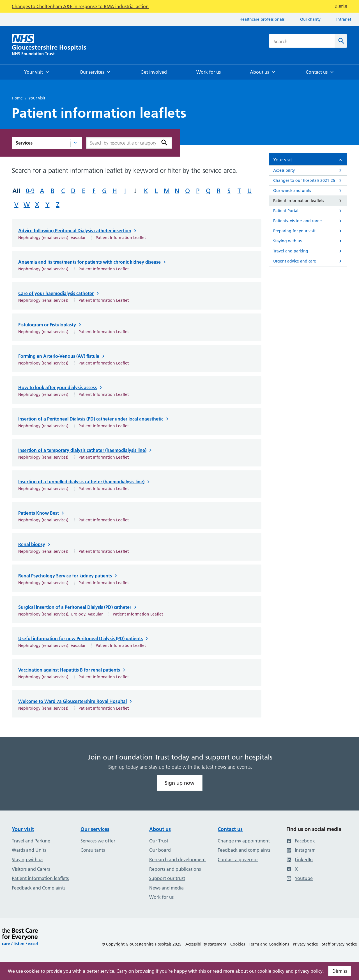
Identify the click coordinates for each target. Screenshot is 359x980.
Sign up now (180, 783)
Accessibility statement (206, 944)
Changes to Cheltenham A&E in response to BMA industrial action (80, 6)
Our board (160, 850)
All (16, 191)
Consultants (93, 850)
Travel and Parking (31, 841)
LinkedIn (300, 860)
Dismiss (340, 971)
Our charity (310, 19)
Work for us (161, 897)
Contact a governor (238, 860)
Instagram (301, 850)
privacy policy (309, 971)
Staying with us (27, 860)
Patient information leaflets (40, 878)
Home (17, 98)
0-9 (30, 191)
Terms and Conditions (269, 944)
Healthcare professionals (262, 19)
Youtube (300, 878)
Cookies (238, 944)
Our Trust (159, 841)
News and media (166, 888)
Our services (95, 829)
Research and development (178, 860)
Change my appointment (244, 841)
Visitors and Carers (31, 869)
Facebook (301, 841)
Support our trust (167, 878)
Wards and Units (29, 850)
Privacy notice (305, 944)
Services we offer (98, 841)
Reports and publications (175, 869)
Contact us (230, 829)
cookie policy (271, 971)
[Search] (341, 41)
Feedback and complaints (244, 850)
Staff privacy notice (340, 944)
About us (160, 829)
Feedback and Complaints (39, 888)
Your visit (37, 98)
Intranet (344, 19)
